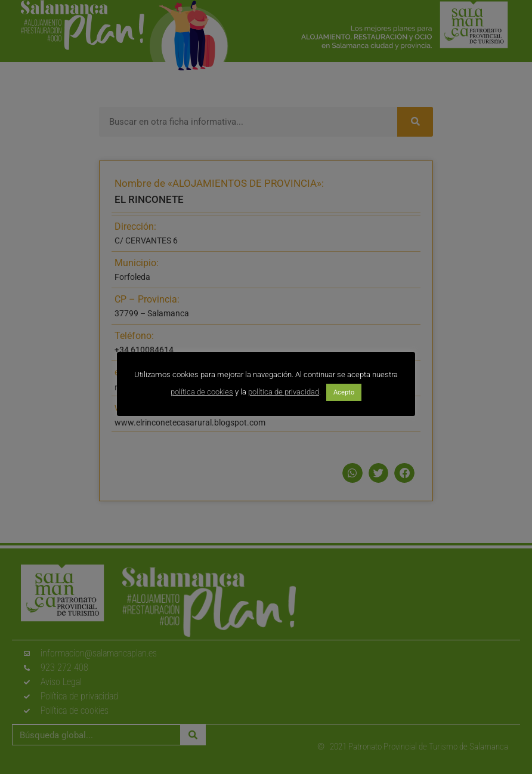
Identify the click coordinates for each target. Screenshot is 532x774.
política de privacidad (284, 392)
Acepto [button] (344, 392)
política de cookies (202, 392)
